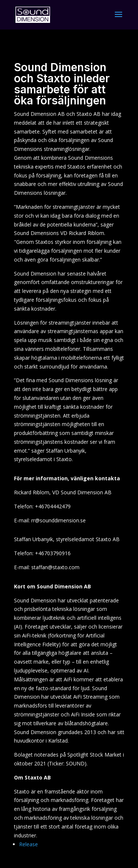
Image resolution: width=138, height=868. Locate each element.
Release (29, 844)
